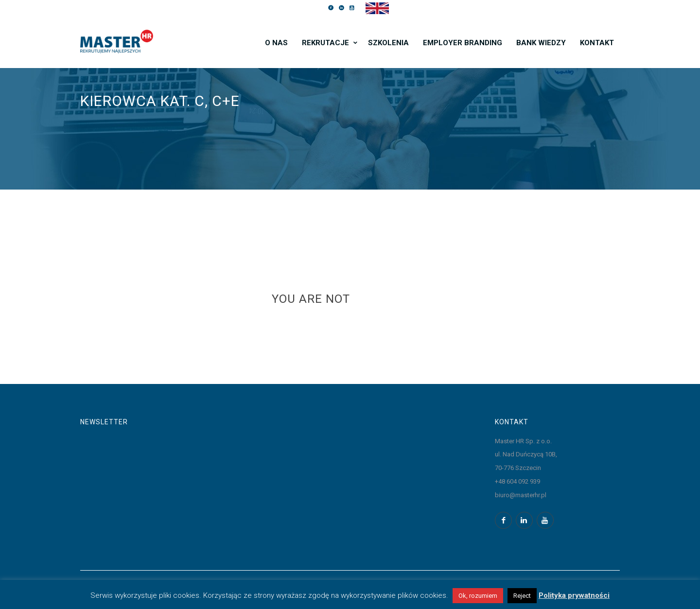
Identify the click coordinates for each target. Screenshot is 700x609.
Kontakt (597, 43)
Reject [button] (522, 596)
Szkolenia (388, 43)
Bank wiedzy (541, 43)
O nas (276, 43)
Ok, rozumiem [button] (478, 596)
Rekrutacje (325, 43)
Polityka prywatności (574, 595)
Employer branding (463, 43)
